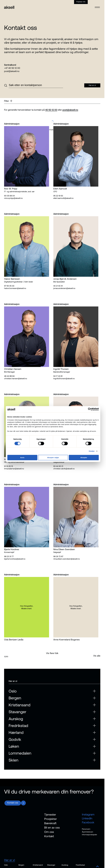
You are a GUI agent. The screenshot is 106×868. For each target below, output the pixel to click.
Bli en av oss (52, 828)
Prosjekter (51, 819)
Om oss (49, 832)
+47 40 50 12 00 (12, 68)
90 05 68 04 (9, 196)
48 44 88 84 (9, 376)
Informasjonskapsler (90, 835)
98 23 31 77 (9, 556)
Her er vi (10, 860)
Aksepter (84, 458)
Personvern (86, 829)
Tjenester (50, 815)
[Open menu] (97, 6)
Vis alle (97, 656)
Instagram (88, 814)
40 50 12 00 (51, 110)
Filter (8, 101)
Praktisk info (81, 2)
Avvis (22, 458)
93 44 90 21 (58, 466)
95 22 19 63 (58, 196)
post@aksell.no (12, 71)
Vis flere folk (52, 653)
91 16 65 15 (9, 466)
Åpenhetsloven (88, 832)
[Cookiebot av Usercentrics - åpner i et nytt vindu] (90, 409)
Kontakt (49, 836)
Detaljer (92, 451)
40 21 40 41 (58, 286)
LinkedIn (87, 818)
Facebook (88, 822)
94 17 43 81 (58, 376)
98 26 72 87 (58, 556)
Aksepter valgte (53, 458)
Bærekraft (50, 823)
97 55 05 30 (9, 286)
